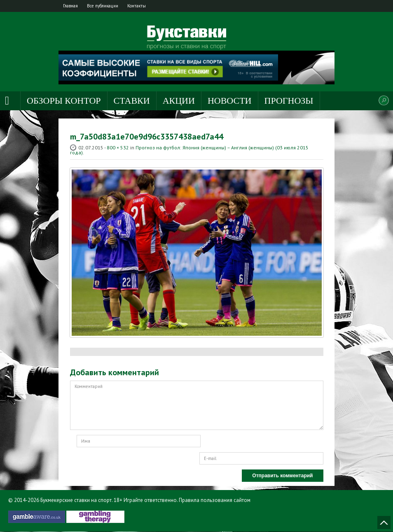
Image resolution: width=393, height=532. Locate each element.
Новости (230, 101)
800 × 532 (118, 148)
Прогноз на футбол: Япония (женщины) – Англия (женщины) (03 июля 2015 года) (189, 150)
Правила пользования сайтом (215, 501)
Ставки (132, 101)
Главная (73, 6)
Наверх (384, 523)
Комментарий (197, 406)
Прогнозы (289, 101)
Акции (179, 101)
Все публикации (110, 6)
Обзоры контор (64, 101)
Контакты (148, 6)
